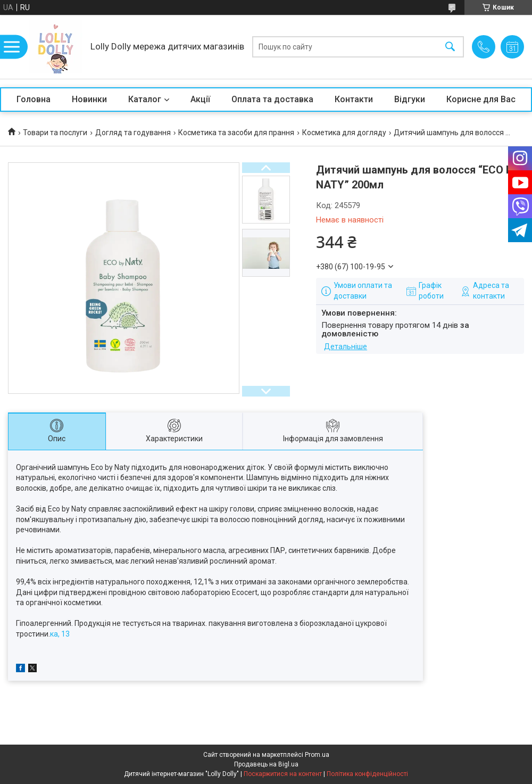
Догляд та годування (133, 133)
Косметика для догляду (344, 133)
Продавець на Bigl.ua (266, 764)
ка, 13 (60, 634)
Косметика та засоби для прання (236, 133)
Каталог (145, 99)
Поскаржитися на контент (283, 774)
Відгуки (410, 99)
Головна (34, 99)
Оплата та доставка (272, 99)
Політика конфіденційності (367, 774)
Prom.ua (317, 755)
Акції (200, 99)
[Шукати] (450, 47)
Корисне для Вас (481, 99)
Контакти (354, 99)
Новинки (89, 99)
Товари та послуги (55, 133)
